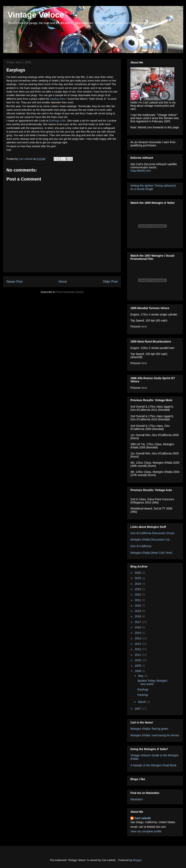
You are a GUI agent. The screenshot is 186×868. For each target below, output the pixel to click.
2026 (138, 573)
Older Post (110, 282)
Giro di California (141, 546)
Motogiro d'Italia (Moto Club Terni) (151, 553)
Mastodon (136, 799)
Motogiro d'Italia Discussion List (150, 539)
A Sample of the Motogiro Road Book (153, 765)
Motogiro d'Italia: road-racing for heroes (155, 735)
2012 (138, 649)
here (144, 327)
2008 (138, 671)
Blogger (137, 860)
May (141, 676)
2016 (138, 627)
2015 (138, 633)
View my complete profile (146, 831)
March (142, 702)
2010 (138, 660)
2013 (138, 644)
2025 (138, 578)
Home (63, 282)
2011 (138, 655)
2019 (138, 611)
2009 (138, 666)
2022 (138, 595)
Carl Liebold (142, 818)
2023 (138, 589)
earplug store (58, 99)
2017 (138, 622)
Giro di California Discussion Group (152, 533)
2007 (138, 709)
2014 (138, 638)
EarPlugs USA (57, 121)
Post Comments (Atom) (70, 292)
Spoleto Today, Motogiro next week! (152, 682)
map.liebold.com (141, 171)
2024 (138, 584)
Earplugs (143, 689)
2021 (138, 600)
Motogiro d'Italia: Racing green (149, 729)
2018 (138, 616)
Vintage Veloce (35, 15)
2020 (138, 606)
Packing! (143, 695)
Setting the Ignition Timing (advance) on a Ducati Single (153, 187)
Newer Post (14, 282)
